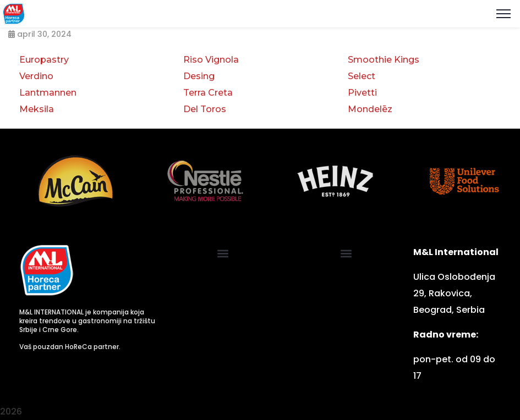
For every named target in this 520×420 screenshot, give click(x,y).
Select (362, 76)
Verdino (36, 76)
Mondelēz (370, 109)
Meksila (37, 109)
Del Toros (205, 109)
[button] (223, 253)
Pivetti (362, 93)
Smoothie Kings (384, 60)
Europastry (44, 60)
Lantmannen (48, 93)
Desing (199, 76)
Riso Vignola (211, 60)
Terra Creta (208, 93)
